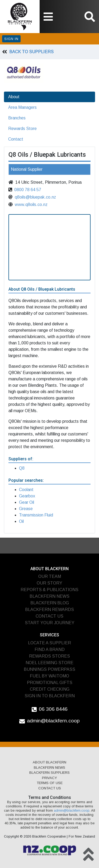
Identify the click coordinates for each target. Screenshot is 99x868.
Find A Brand (50, 649)
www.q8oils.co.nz (31, 204)
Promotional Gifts (50, 683)
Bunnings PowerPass (49, 669)
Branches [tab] (17, 118)
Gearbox (27, 496)
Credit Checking (50, 689)
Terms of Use (50, 783)
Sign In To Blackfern (50, 696)
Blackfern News (49, 596)
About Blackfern (49, 762)
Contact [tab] (16, 139)
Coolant (26, 490)
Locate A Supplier (49, 643)
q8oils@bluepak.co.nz (35, 197)
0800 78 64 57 (28, 190)
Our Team (50, 576)
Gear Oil (27, 502)
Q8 (22, 468)
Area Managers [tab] (22, 107)
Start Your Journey (50, 623)
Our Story (49, 583)
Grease (26, 509)
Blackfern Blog (50, 603)
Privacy (49, 778)
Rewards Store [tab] (22, 129)
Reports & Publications (49, 590)
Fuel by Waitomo (49, 676)
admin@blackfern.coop (53, 721)
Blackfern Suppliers (49, 773)
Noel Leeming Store (49, 663)
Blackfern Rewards (49, 610)
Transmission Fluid (36, 515)
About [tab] (14, 97)
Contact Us (49, 616)
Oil (21, 521)
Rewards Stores (49, 656)
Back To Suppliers (31, 52)
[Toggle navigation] (48, 17)
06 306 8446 (53, 709)
